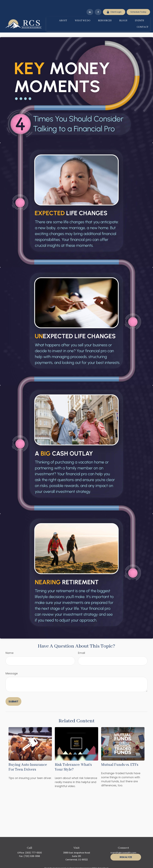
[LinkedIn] (90, 3)
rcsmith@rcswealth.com (123, 844)
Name (9, 644)
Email (82, 644)
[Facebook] (98, 3)
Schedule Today (138, 3)
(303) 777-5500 (33, 844)
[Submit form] (13, 692)
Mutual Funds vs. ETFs (120, 756)
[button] (63, 12)
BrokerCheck (103, 859)
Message (12, 664)
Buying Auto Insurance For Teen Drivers (28, 758)
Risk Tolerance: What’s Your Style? (73, 758)
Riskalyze (126, 857)
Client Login (114, 3)
